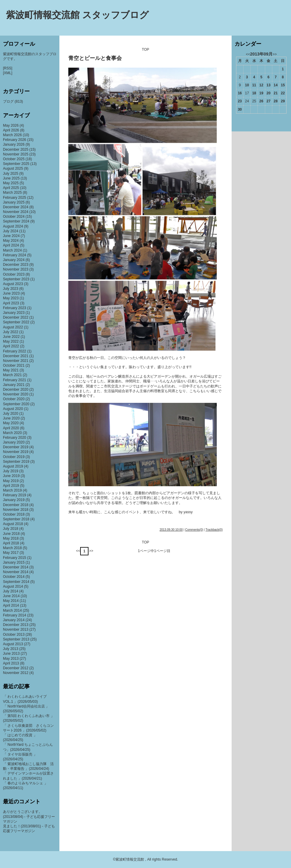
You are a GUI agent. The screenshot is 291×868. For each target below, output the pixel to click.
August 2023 (13, 284)
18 (254, 93)
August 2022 (13, 327)
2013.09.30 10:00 (171, 530)
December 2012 (16, 668)
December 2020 (16, 390)
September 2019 (16, 462)
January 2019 (14, 500)
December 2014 (16, 567)
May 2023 (11, 298)
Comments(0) (194, 530)
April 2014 (11, 605)
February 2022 (15, 351)
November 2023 (16, 269)
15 (283, 85)
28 (276, 101)
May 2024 (11, 241)
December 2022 (16, 317)
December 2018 (16, 505)
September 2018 (16, 519)
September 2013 (16, 639)
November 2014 (16, 572)
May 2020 (11, 423)
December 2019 (16, 447)
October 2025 (14, 159)
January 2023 (14, 313)
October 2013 (14, 635)
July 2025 (11, 174)
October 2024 (14, 217)
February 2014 (15, 615)
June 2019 (11, 476)
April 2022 (11, 346)
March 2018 (12, 548)
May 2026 (11, 125)
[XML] (8, 73)
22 (283, 93)
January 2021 (14, 385)
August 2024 (13, 226)
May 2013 (11, 659)
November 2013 (16, 629)
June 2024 (11, 236)
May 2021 (11, 370)
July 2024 (11, 231)
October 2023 (14, 274)
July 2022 (11, 332)
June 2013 (11, 654)
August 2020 (13, 409)
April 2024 (11, 245)
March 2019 (12, 490)
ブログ (8, 101)
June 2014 (11, 596)
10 (247, 85)
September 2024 (16, 221)
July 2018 (11, 529)
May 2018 (11, 538)
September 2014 (16, 582)
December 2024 (16, 207)
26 (261, 101)
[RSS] (8, 68)
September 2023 (16, 279)
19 (261, 93)
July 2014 (11, 591)
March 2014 (12, 611)
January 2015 (14, 562)
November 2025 (16, 154)
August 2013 (13, 644)
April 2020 (11, 428)
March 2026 (12, 135)
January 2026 (14, 144)
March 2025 (12, 193)
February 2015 (15, 558)
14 (276, 85)
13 (268, 85)
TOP (145, 50)
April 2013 (11, 663)
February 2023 (15, 308)
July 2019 (11, 471)
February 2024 (15, 255)
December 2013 (16, 625)
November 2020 (16, 394)
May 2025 (11, 183)
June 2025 (11, 178)
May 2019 (11, 481)
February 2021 (15, 380)
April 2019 (11, 486)
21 (276, 93)
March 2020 (12, 433)
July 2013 (11, 649)
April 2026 (11, 130)
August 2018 (13, 524)
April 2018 (11, 543)
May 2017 (11, 553)
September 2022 (16, 322)
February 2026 (15, 140)
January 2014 (14, 620)
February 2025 (15, 198)
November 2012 (16, 673)
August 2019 (13, 466)
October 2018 (14, 514)
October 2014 (14, 577)
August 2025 (13, 168)
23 (240, 101)
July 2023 (11, 289)
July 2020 (11, 414)
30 (240, 109)
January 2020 (14, 442)
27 (268, 101)
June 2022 (11, 337)
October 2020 (14, 399)
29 (283, 101)
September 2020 (16, 404)
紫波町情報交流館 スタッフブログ (77, 15)
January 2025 (14, 202)
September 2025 (16, 164)
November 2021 (16, 361)
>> (91, 551)
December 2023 (16, 265)
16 (240, 93)
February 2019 (15, 495)
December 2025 (16, 150)
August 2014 (13, 586)
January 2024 (14, 260)
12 (261, 85)
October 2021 (14, 365)
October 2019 (14, 457)
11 (254, 85)
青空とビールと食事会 (95, 58)
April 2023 (11, 303)
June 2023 (11, 293)
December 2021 (16, 356)
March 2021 (12, 375)
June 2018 (11, 534)
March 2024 (12, 250)
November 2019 (16, 452)
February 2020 (15, 438)
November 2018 (16, 510)
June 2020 (11, 418)
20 (268, 93)
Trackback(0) (214, 530)
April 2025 (11, 188)
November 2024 (16, 212)
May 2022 (11, 341)
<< (78, 551)
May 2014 (11, 601)
